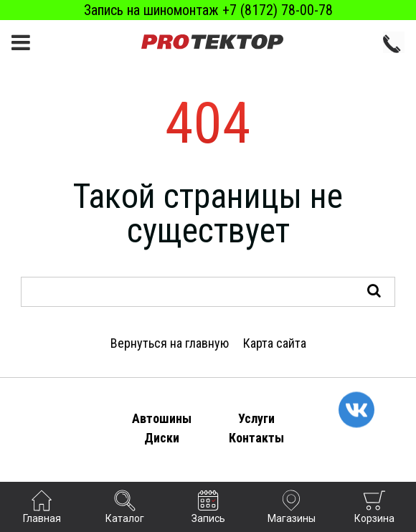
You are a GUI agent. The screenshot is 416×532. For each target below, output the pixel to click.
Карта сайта (275, 343)
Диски (162, 438)
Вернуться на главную (170, 343)
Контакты (256, 438)
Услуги (256, 418)
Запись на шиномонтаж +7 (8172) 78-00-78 (208, 10)
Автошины (162, 418)
